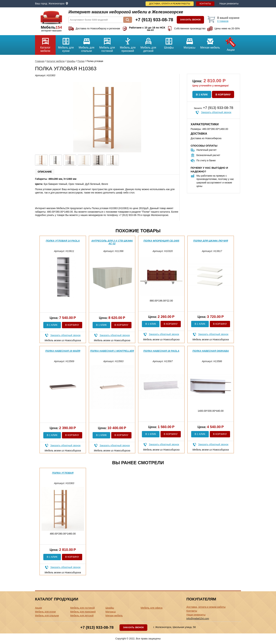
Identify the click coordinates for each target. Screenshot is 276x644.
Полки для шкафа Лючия (211, 241)
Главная (40, 61)
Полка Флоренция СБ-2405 (161, 241)
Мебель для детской (148, 44)
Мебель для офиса (152, 608)
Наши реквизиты (229, 4)
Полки (81, 61)
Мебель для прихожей (128, 44)
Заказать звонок (190, 20)
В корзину (223, 94)
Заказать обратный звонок (216, 112)
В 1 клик (202, 94)
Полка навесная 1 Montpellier (112, 351)
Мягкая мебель (210, 42)
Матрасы (189, 42)
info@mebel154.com (198, 619)
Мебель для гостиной (107, 44)
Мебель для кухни (66, 44)
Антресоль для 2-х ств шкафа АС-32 (112, 242)
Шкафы (169, 42)
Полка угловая (63, 473)
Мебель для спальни (87, 44)
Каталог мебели (45, 44)
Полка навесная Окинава (211, 351)
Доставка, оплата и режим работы (170, 4)
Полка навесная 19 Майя (63, 351)
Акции (231, 43)
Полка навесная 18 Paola (161, 351)
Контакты (205, 4)
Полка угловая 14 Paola (63, 241)
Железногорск (56, 4)
